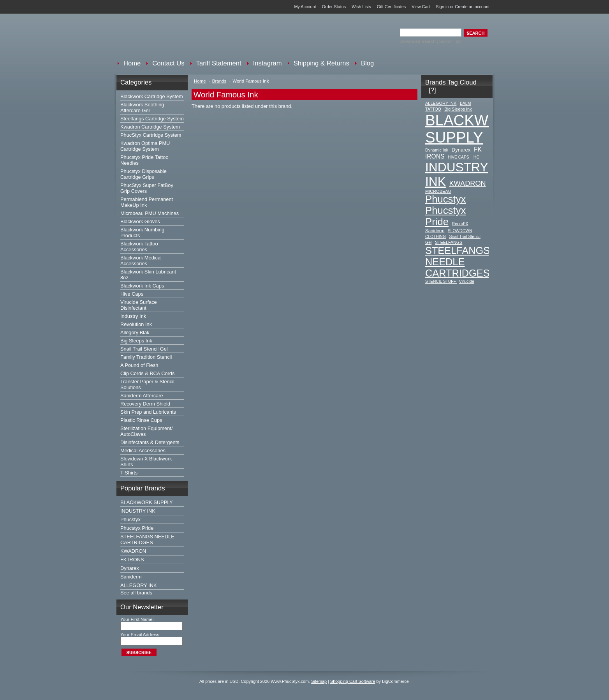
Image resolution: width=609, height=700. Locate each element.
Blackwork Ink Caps (142, 286)
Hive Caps (132, 294)
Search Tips (450, 41)
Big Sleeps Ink (136, 341)
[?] (432, 90)
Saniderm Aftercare (142, 396)
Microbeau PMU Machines (150, 213)
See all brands (136, 593)
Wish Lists (361, 7)
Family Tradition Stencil (146, 357)
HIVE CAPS (459, 157)
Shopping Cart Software (353, 681)
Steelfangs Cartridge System (152, 119)
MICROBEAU (438, 191)
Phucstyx (130, 519)
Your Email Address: (140, 635)
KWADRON (133, 551)
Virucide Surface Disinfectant (139, 305)
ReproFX (460, 224)
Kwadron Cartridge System (150, 127)
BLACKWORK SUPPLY (147, 502)
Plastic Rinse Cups (141, 420)
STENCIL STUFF (441, 281)
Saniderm (131, 577)
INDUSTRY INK (138, 511)
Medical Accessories (143, 451)
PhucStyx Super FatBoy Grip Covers (147, 188)
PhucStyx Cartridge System (151, 135)
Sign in (442, 7)
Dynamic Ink (437, 150)
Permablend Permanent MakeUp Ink (147, 202)
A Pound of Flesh (139, 365)
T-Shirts (129, 473)
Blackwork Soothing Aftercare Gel (142, 108)
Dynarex (130, 568)
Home (200, 81)
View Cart (421, 7)
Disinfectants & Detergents (150, 442)
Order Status (334, 7)
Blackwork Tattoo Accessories (139, 247)
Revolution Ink (136, 324)
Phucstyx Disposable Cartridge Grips (143, 174)
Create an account (472, 7)
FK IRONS (132, 560)
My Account (305, 7)
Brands (219, 81)
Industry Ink (133, 316)
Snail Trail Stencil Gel (144, 349)
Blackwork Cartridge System (152, 96)
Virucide (467, 281)
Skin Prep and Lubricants (148, 412)
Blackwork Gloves (140, 221)
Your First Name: (137, 619)
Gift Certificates (391, 7)
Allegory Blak (135, 332)
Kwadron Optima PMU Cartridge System (145, 146)
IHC (476, 157)
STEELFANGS (449, 242)
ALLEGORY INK (138, 585)
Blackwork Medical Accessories (141, 261)
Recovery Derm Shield (145, 404)
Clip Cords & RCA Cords (147, 373)
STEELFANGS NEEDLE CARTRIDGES (147, 540)
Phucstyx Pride (137, 528)
